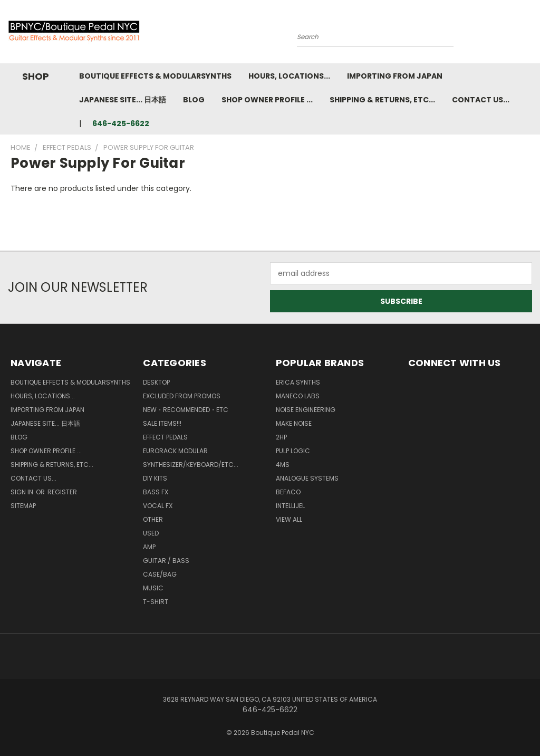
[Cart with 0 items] (529, 34)
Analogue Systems (307, 478)
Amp (149, 547)
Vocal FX (158, 506)
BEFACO (288, 492)
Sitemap (23, 506)
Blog (194, 100)
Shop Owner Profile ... (267, 100)
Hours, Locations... (289, 76)
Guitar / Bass (166, 561)
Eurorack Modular (175, 451)
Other (153, 519)
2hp (281, 437)
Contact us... (481, 100)
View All (289, 519)
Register (62, 492)
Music (153, 588)
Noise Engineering (306, 410)
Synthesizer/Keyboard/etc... (191, 465)
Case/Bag (160, 574)
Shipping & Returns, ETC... (382, 100)
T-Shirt (156, 602)
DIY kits (155, 478)
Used (151, 533)
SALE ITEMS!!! (162, 423)
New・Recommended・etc (186, 410)
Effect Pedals (165, 437)
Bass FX (156, 492)
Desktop (156, 382)
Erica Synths (298, 382)
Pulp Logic (293, 451)
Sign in (23, 492)
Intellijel (290, 506)
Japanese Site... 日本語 (123, 100)
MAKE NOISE (294, 423)
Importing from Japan (395, 76)
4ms (283, 465)
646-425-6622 (121, 123)
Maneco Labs (298, 396)
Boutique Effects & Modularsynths (155, 76)
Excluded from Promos (182, 396)
